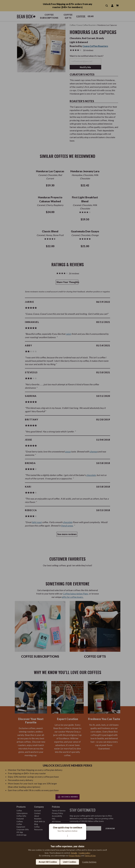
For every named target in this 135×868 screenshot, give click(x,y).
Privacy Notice (75, 856)
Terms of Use (90, 856)
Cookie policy (84, 853)
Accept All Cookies (48, 862)
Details (74, 853)
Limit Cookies (70, 862)
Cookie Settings (89, 862)
